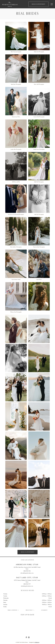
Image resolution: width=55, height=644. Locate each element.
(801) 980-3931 (27, 571)
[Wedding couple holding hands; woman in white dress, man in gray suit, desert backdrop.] (39, 504)
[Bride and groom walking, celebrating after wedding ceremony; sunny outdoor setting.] (16, 387)
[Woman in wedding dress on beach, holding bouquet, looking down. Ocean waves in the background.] (39, 416)
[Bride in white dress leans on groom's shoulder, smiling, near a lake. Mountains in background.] (16, 329)
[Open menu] (52, 4)
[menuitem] (12, 610)
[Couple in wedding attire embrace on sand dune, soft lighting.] (39, 329)
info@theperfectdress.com (27, 586)
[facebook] (26, 638)
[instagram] (29, 638)
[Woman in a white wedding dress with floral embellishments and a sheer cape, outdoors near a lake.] (16, 533)
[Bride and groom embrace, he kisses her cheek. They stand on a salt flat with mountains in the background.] (39, 387)
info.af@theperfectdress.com (27, 573)
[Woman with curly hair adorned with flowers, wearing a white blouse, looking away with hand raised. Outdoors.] (39, 296)
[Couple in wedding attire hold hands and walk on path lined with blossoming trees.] (16, 504)
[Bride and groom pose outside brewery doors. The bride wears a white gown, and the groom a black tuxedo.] (39, 533)
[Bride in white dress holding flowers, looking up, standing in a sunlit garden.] (16, 358)
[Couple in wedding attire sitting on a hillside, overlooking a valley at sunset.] (16, 446)
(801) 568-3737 (27, 584)
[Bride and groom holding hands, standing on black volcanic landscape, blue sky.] (39, 475)
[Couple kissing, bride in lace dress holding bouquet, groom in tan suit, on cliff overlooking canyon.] (16, 475)
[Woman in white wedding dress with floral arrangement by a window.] (16, 416)
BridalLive (37, 642)
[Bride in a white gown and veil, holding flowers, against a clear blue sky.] (39, 446)
